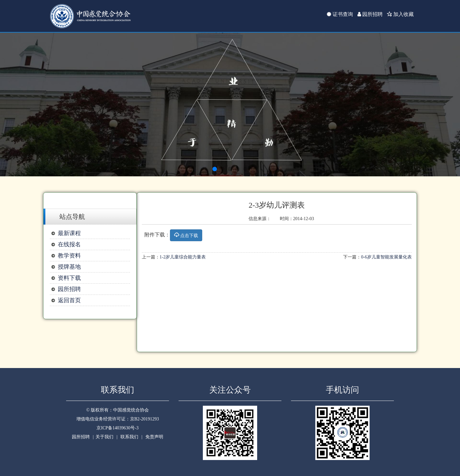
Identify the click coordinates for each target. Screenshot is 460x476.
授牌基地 (69, 267)
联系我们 (129, 437)
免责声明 (154, 437)
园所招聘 (370, 14)
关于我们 (104, 437)
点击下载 (186, 235)
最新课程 (69, 233)
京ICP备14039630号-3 (117, 428)
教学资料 (69, 256)
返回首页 (69, 300)
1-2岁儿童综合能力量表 (183, 257)
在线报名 (69, 244)
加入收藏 (400, 14)
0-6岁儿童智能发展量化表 (386, 257)
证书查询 (340, 14)
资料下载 (69, 278)
